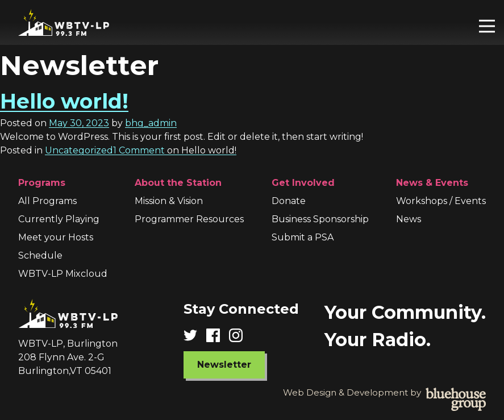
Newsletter (224, 365)
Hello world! (64, 101)
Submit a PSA (303, 237)
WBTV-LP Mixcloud (63, 274)
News (409, 219)
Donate (289, 201)
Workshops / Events (441, 201)
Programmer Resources (189, 219)
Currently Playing (59, 219)
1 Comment (175, 150)
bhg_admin (151, 123)
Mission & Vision (169, 201)
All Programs (47, 201)
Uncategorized (79, 150)
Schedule (40, 255)
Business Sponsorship (320, 219)
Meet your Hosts (56, 237)
